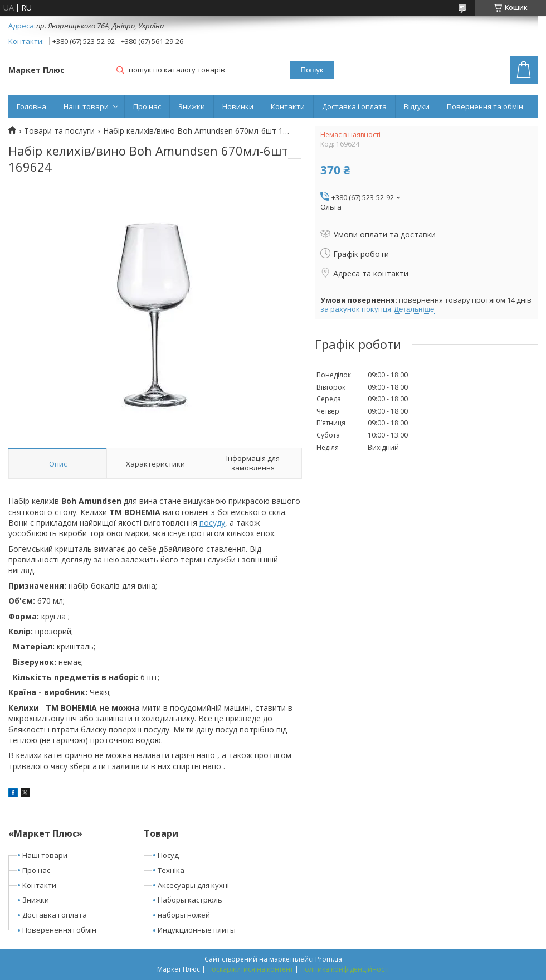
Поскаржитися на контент (250, 969)
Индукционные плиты (197, 930)
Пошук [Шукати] (312, 70)
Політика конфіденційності (345, 969)
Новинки (238, 106)
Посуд (168, 855)
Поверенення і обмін (59, 930)
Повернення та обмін (485, 106)
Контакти (288, 106)
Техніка (171, 870)
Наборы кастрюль (190, 900)
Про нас (147, 106)
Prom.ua (329, 959)
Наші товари (86, 106)
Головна (31, 106)
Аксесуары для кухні (193, 885)
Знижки (192, 106)
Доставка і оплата (354, 106)
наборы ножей (184, 915)
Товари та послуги (59, 131)
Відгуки (417, 106)
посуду (212, 523)
